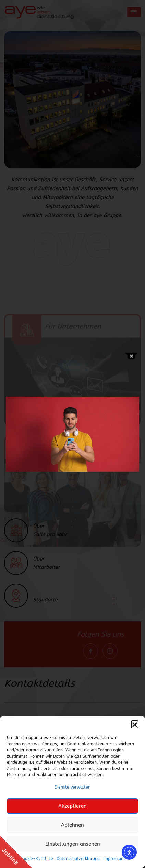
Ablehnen (72, 825)
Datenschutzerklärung (78, 859)
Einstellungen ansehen (73, 844)
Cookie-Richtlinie (37, 859)
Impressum (114, 859)
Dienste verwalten (72, 787)
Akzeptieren (72, 806)
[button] (135, 724)
